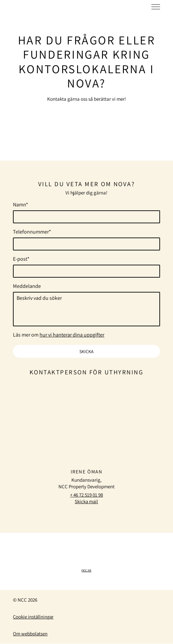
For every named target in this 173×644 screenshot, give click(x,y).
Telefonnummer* (32, 232)
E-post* (21, 259)
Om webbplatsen (30, 634)
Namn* (21, 205)
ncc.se (86, 570)
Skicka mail (86, 502)
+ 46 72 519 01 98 (86, 495)
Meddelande (27, 286)
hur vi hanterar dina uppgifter (72, 335)
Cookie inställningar (34, 617)
